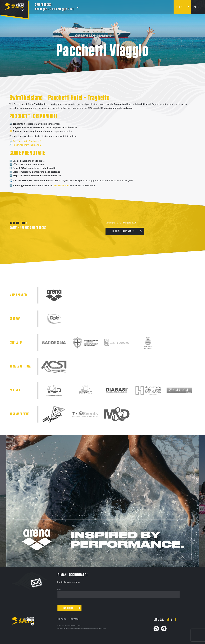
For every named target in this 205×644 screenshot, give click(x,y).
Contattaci (74, 619)
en (168, 620)
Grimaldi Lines (61, 186)
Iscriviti (181, 7)
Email (59, 590)
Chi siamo (62, 619)
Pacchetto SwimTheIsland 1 (27, 141)
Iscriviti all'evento (123, 231)
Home (95, 36)
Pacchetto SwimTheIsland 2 (27, 145)
